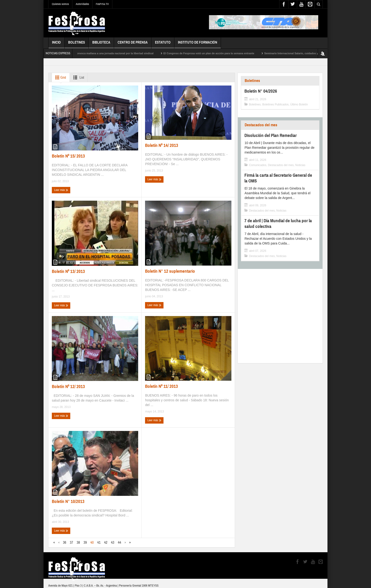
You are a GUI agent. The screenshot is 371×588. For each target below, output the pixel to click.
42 (106, 543)
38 (78, 543)
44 (119, 543)
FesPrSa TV (102, 4)
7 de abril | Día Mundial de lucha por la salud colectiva (278, 224)
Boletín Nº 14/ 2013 (162, 145)
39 (85, 543)
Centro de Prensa (133, 44)
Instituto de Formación (198, 44)
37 (71, 543)
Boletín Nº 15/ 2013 (68, 156)
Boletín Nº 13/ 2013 (68, 271)
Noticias (300, 165)
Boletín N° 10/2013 (68, 501)
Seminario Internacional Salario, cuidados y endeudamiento (305, 53)
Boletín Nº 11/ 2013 (161, 386)
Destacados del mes (261, 125)
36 (65, 543)
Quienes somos (60, 4)
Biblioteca (101, 44)
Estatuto (163, 44)
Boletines (77, 44)
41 (99, 543)
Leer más (61, 190)
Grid (60, 77)
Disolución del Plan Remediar (271, 135)
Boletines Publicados (275, 104)
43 (113, 543)
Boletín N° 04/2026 (261, 91)
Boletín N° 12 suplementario (170, 271)
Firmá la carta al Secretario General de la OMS (278, 178)
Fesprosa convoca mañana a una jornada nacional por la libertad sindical (113, 53)
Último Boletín (299, 104)
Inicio (56, 44)
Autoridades (82, 4)
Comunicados (258, 165)
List (78, 77)
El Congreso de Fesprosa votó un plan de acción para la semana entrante (213, 53)
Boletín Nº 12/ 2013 (68, 387)
